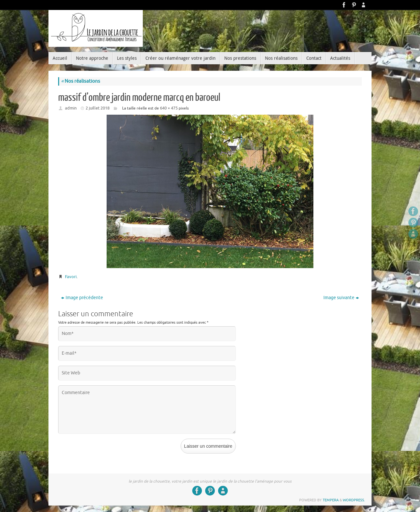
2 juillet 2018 (98, 108)
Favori (71, 277)
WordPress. (354, 500)
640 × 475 (169, 108)
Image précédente (82, 298)
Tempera (331, 500)
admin (71, 108)
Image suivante (341, 298)
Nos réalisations (81, 81)
